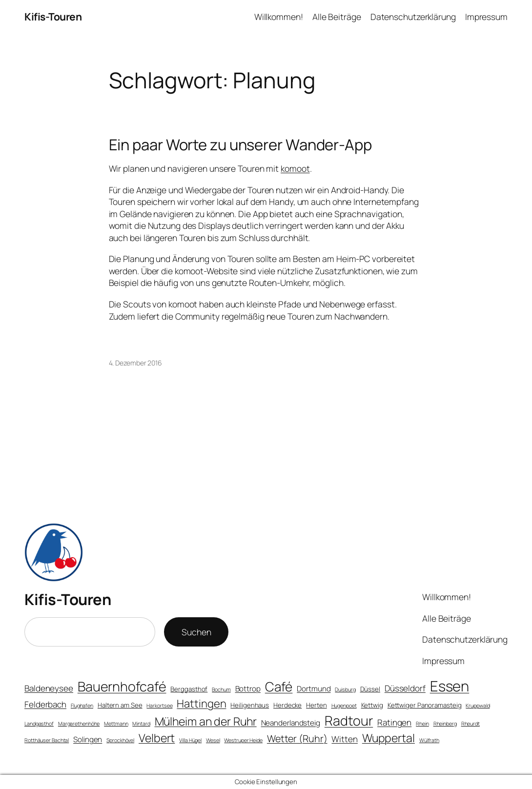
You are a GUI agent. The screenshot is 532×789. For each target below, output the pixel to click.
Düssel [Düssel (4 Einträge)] (370, 689)
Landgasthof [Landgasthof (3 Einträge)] (39, 724)
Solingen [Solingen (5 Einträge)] (88, 739)
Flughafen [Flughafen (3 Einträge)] (82, 706)
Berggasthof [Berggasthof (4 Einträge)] (189, 689)
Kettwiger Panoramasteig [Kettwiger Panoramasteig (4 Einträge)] (425, 705)
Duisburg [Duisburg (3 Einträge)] (345, 689)
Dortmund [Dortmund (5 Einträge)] (314, 689)
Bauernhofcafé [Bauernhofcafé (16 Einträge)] (122, 686)
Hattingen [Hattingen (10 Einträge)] (201, 704)
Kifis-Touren (53, 17)
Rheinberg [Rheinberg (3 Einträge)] (445, 724)
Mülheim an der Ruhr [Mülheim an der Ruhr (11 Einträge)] (206, 721)
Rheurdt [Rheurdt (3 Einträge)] (471, 724)
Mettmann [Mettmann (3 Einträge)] (116, 724)
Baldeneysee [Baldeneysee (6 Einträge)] (49, 688)
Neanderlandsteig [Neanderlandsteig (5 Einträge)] (291, 723)
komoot (295, 168)
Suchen (196, 632)
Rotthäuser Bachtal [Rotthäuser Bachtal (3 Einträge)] (47, 740)
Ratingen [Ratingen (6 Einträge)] (394, 722)
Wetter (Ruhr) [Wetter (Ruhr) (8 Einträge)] (297, 738)
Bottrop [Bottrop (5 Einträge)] (248, 689)
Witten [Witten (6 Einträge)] (344, 739)
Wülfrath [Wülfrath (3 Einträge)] (429, 740)
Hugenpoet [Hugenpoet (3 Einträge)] (344, 706)
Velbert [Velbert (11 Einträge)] (157, 738)
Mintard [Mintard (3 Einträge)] (141, 724)
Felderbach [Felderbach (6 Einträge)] (45, 704)
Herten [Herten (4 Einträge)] (316, 705)
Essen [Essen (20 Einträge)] (450, 686)
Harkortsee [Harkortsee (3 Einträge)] (159, 706)
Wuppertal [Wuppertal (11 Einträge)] (389, 738)
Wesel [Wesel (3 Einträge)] (213, 740)
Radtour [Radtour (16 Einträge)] (349, 720)
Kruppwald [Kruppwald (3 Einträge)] (478, 706)
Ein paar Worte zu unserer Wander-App (240, 145)
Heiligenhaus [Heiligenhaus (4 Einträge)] (250, 705)
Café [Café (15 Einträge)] (279, 687)
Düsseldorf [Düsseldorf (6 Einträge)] (405, 688)
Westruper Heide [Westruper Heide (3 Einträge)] (243, 740)
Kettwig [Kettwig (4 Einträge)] (372, 705)
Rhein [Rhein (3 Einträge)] (422, 724)
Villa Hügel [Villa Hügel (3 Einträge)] (190, 740)
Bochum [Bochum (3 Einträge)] (221, 689)
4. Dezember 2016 (135, 363)
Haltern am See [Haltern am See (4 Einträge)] (120, 705)
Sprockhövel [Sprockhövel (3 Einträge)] (120, 740)
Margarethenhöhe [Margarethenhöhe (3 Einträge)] (79, 724)
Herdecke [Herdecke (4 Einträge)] (287, 705)
